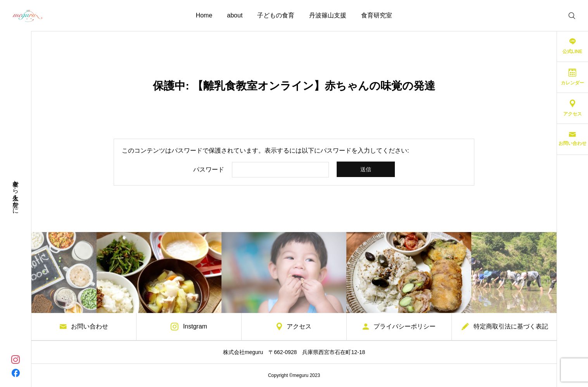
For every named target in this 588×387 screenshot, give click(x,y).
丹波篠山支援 (328, 15)
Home (204, 15)
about (235, 15)
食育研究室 (377, 15)
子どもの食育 (276, 15)
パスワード (209, 170)
